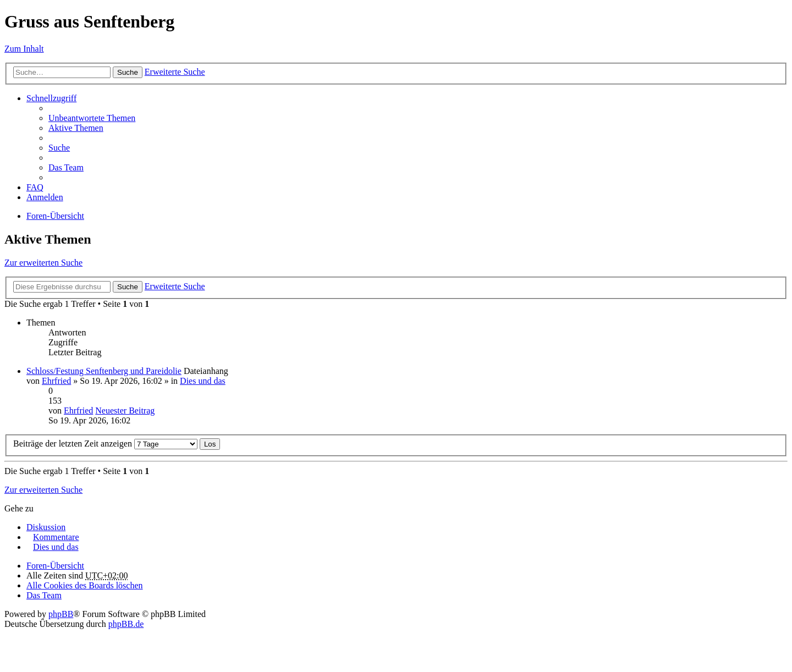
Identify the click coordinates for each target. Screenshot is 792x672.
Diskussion (46, 527)
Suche (128, 72)
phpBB (61, 614)
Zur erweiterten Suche (43, 263)
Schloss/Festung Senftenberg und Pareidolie (104, 371)
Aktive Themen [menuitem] (76, 128)
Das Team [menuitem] (66, 167)
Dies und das (203, 381)
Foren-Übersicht (55, 216)
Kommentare (56, 537)
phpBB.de (126, 624)
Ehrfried (56, 381)
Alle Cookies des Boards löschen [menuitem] (85, 585)
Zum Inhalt (24, 49)
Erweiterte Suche (175, 72)
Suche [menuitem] (59, 148)
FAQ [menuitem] (35, 187)
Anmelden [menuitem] (45, 197)
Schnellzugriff (51, 98)
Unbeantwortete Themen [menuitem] (92, 118)
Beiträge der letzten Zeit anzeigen (105, 444)
